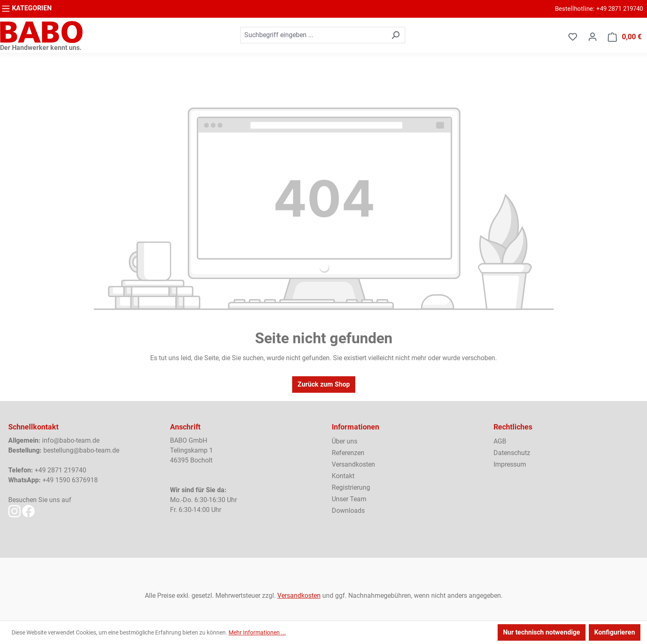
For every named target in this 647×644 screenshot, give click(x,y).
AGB (500, 441)
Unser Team (349, 499)
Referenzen (348, 453)
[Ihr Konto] (593, 37)
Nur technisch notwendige (542, 632)
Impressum (510, 464)
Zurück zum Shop (324, 384)
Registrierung (351, 487)
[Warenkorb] (625, 37)
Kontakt (343, 476)
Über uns (345, 441)
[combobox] (313, 35)
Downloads (348, 511)
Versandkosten (353, 464)
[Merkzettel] (573, 37)
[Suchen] (396, 35)
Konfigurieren (615, 632)
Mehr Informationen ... (257, 632)
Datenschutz (512, 453)
